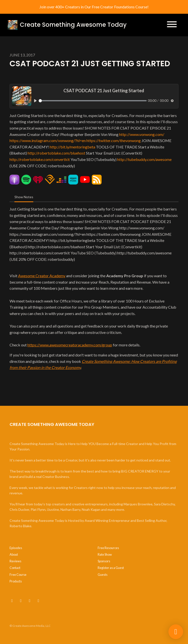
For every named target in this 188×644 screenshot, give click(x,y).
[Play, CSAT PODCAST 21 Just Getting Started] (35, 101)
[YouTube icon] (12, 601)
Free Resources (108, 548)
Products (16, 581)
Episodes (16, 548)
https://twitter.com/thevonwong (114, 140)
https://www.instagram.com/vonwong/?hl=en (48, 140)
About (14, 554)
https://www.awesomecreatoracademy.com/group (70, 345)
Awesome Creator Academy (42, 276)
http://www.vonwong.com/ (142, 134)
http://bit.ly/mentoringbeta (72, 147)
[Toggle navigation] (172, 25)
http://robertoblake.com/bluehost (56, 153)
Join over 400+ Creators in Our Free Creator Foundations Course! (94, 7)
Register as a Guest (111, 568)
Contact (15, 568)
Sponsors (104, 561)
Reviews (15, 561)
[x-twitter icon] (21, 601)
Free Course (18, 575)
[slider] (93, 101)
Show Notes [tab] (24, 197)
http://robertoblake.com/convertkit (40, 159)
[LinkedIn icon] (38, 601)
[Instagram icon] (30, 601)
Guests (103, 575)
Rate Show (105, 554)
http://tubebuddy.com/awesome (144, 159)
